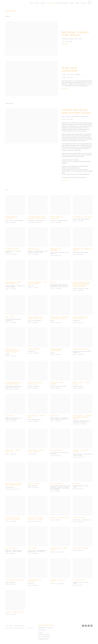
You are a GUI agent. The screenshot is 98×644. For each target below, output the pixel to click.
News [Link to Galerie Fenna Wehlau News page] (32, 3)
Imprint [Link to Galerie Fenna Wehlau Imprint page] (90, 3)
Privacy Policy (9, 626)
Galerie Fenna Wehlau (16, 3)
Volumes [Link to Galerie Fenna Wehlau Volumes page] (72, 3)
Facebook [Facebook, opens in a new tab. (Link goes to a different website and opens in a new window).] (83, 626)
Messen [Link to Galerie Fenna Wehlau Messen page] (43, 3)
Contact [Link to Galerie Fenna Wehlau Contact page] (83, 3)
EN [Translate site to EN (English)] (92, 1)
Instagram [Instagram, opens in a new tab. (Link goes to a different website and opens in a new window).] (86, 626)
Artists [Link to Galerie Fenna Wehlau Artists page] (37, 3)
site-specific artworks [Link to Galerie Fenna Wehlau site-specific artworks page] (61, 3)
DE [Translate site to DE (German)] (89, 1)
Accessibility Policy (20, 626)
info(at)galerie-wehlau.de (43, 639)
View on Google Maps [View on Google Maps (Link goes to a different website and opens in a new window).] (89, 626)
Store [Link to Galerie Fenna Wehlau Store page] (78, 3)
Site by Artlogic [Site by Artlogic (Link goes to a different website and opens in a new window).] (30, 628)
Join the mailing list (92, 626)
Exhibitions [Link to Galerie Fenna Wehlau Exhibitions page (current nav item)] (50, 3)
